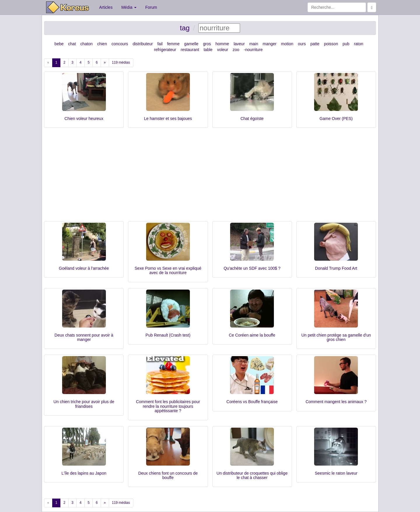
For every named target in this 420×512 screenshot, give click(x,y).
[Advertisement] (210, 177)
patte (315, 44)
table (208, 50)
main (254, 44)
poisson (331, 44)
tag (185, 28)
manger (270, 44)
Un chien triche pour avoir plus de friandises (84, 404)
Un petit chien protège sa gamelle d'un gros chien (336, 337)
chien (102, 44)
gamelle (191, 44)
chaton (87, 44)
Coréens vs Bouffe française (252, 402)
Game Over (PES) (336, 119)
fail (160, 44)
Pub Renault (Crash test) (168, 335)
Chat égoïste (252, 119)
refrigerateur (165, 50)
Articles (106, 7)
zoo (236, 50)
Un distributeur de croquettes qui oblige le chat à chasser (252, 475)
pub (346, 44)
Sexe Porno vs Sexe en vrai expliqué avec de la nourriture (168, 270)
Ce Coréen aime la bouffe (252, 335)
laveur (239, 44)
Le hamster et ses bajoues (168, 119)
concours (120, 44)
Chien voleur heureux (84, 119)
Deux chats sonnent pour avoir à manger (84, 337)
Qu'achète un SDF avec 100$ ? (252, 268)
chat (72, 44)
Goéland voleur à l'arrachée (84, 268)
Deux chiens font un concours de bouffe (168, 475)
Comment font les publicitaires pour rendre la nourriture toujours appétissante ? (168, 406)
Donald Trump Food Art (336, 268)
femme (173, 44)
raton (358, 44)
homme (222, 44)
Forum (151, 7)
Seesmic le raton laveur (336, 473)
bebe (59, 44)
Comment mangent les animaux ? (336, 402)
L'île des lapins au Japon (84, 473)
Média (129, 7)
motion (287, 44)
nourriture (254, 50)
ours (302, 44)
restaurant (190, 50)
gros (207, 44)
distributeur (143, 44)
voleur (223, 50)
